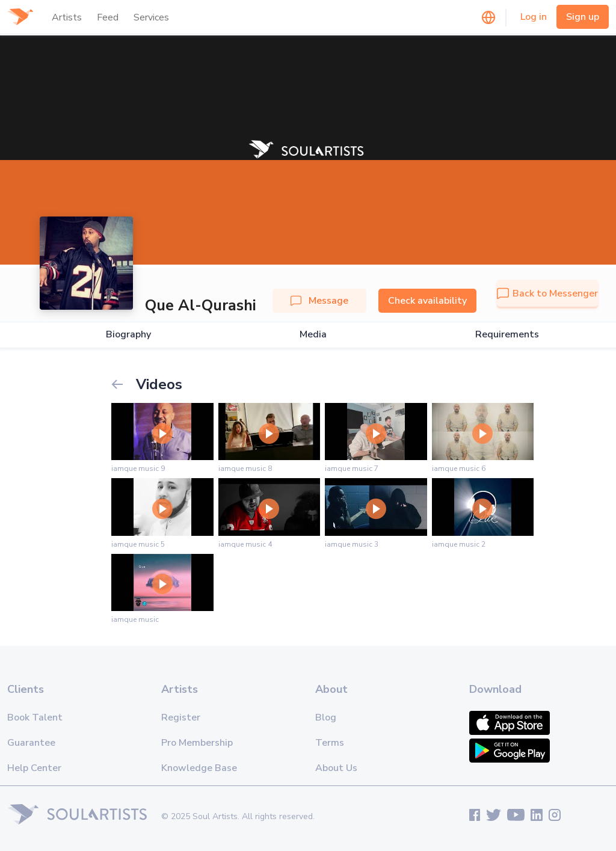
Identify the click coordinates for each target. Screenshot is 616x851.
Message (319, 301)
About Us (336, 768)
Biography (128, 335)
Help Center (34, 768)
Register (181, 717)
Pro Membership (197, 743)
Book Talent (35, 717)
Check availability (427, 301)
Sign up (583, 17)
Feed (108, 17)
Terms (330, 743)
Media (313, 335)
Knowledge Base (199, 768)
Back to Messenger (547, 293)
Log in (534, 17)
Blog (326, 717)
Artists (67, 17)
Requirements (507, 335)
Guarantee (31, 743)
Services (151, 17)
